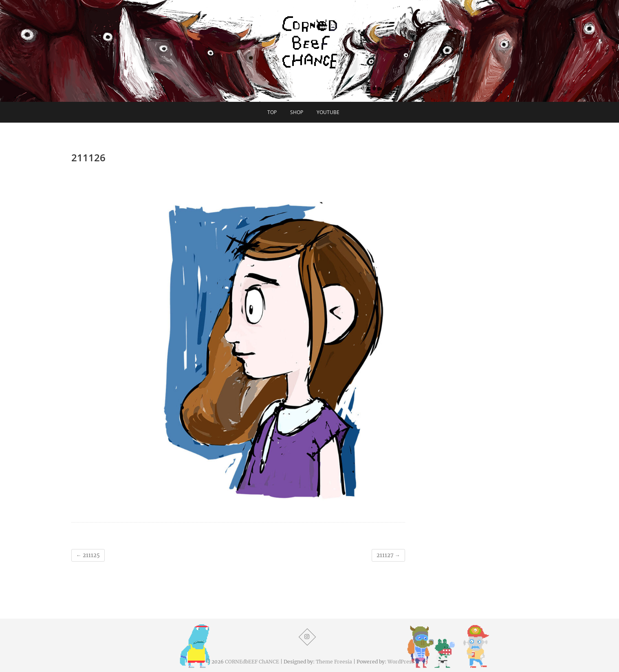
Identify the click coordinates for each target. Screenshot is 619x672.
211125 (88, 555)
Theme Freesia (334, 662)
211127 (388, 555)
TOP (272, 112)
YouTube (328, 112)
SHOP (297, 112)
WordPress (401, 662)
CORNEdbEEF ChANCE (252, 662)
